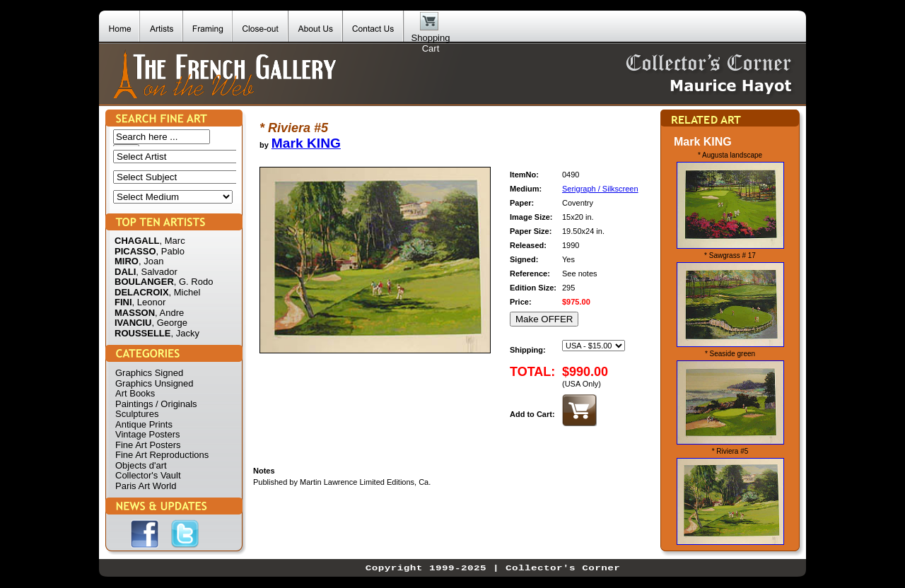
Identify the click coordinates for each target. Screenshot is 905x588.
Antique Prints (144, 424)
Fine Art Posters (148, 445)
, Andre (169, 313)
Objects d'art (141, 465)
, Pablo (170, 251)
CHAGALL (137, 241)
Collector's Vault (148, 475)
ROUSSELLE (142, 333)
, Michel (185, 292)
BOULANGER (144, 282)
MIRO (127, 261)
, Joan (151, 261)
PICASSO (135, 251)
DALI (125, 272)
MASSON (135, 313)
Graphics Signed (149, 373)
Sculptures (137, 414)
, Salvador (157, 272)
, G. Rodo (194, 282)
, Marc (173, 241)
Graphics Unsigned (154, 383)
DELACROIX (142, 292)
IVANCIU (133, 323)
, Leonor (149, 302)
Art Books (135, 393)
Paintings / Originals (156, 404)
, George (169, 323)
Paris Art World (146, 486)
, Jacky (185, 333)
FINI (123, 302)
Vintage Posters (148, 434)
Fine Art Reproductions (162, 455)
